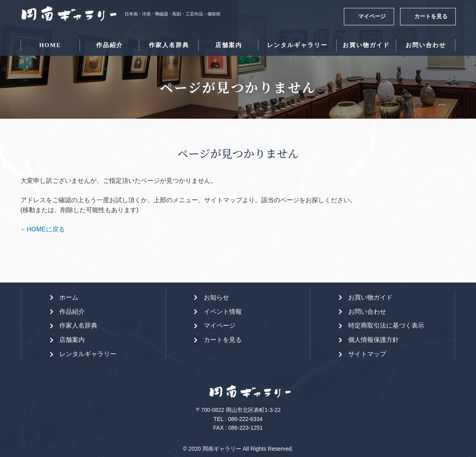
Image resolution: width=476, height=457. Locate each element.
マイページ (372, 16)
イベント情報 (223, 312)
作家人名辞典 (169, 45)
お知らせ (216, 297)
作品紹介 (110, 45)
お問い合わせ (426, 45)
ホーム (69, 297)
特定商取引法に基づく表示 (386, 325)
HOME (50, 45)
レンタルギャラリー (297, 45)
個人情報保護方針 (374, 340)
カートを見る (431, 16)
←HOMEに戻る (43, 229)
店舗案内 (229, 45)
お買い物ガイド (366, 45)
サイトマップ (367, 354)
